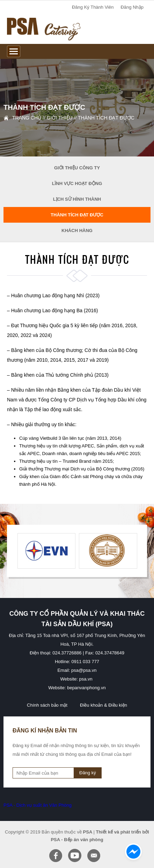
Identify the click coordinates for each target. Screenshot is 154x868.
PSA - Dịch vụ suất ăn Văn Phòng (38, 805)
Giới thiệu (60, 118)
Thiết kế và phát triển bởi (122, 832)
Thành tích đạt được (106, 118)
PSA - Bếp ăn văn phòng (77, 840)
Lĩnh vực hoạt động (77, 183)
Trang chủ (27, 118)
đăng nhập (132, 7)
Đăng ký (88, 773)
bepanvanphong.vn (86, 688)
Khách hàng (77, 231)
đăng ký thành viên (93, 7)
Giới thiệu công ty (77, 168)
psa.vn (86, 679)
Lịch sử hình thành (77, 199)
